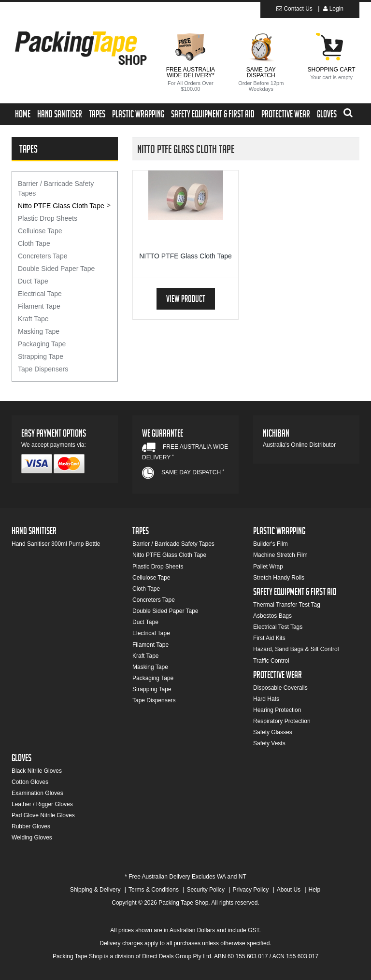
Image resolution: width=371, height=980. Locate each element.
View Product (186, 300)
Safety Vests (269, 743)
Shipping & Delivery (95, 890)
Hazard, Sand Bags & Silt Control (296, 649)
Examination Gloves (37, 793)
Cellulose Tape (40, 231)
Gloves (327, 115)
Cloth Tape (34, 243)
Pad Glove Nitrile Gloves (43, 815)
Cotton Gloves (30, 782)
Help (315, 890)
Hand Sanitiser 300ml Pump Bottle (56, 544)
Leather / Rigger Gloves (42, 804)
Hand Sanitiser (60, 115)
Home (23, 115)
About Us (289, 890)
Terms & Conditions (154, 890)
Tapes (97, 115)
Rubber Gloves (31, 826)
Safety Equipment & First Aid (213, 115)
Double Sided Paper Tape (56, 269)
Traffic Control (271, 661)
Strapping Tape (41, 356)
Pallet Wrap (268, 567)
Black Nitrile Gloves (37, 771)
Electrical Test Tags (278, 627)
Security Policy (206, 890)
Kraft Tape (33, 319)
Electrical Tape (40, 294)
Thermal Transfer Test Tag (287, 605)
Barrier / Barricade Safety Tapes (56, 188)
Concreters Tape (43, 256)
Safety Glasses (273, 732)
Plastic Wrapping (138, 115)
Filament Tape (39, 306)
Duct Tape (33, 281)
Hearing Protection (277, 710)
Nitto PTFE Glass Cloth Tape (61, 206)
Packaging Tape (42, 344)
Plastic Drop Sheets (48, 218)
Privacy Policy (251, 890)
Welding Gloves (32, 838)
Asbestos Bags (272, 616)
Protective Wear (286, 115)
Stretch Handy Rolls (279, 578)
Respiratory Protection (282, 721)
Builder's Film (271, 544)
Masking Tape (39, 331)
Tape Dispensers (43, 369)
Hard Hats (266, 699)
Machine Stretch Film (280, 555)
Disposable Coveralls (280, 688)
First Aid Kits (269, 638)
